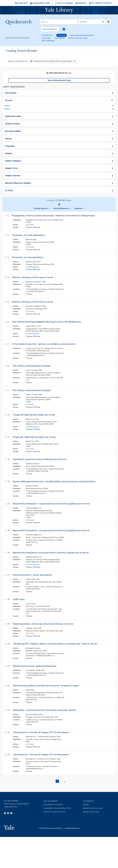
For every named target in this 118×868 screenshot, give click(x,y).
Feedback (81, 3)
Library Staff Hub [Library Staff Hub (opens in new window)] (91, 812)
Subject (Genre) (13, 175)
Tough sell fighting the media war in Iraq (34, 415)
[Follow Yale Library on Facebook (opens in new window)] (5, 813)
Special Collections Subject (18, 183)
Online (7, 109)
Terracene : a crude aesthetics (28, 257)
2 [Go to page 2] (61, 781)
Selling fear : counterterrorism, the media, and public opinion (45, 710)
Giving (86, 805)
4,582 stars (19, 599)
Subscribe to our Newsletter (57, 808)
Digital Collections (78, 38)
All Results (47, 35)
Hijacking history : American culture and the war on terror (43, 624)
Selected (78, 208)
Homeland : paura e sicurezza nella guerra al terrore (40, 459)
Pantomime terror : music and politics (32, 575)
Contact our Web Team (54, 812)
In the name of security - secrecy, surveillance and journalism (44, 344)
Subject (9, 153)
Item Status (11, 93)
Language (10, 146)
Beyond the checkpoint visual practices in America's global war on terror (51, 553)
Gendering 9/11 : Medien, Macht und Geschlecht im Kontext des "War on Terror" (56, 644)
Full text (31, 225)
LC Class (9, 190)
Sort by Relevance (61, 208)
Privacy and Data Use (93, 808)
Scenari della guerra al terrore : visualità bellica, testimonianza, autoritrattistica (54, 481)
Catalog (62, 35)
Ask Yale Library (64, 3)
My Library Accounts (53, 805)
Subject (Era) (11, 168)
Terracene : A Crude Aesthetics (28, 235)
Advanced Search (50, 29)
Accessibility (89, 801)
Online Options (34, 267)
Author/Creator (13, 123)
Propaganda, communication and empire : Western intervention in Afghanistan (53, 216)
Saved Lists (21, 3)
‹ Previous (59, 200)
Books (7, 106)
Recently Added (13, 131)
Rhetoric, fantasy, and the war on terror (33, 277)
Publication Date (13, 116)
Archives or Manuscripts (82, 35)
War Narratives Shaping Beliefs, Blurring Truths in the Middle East (47, 322)
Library (9, 138)
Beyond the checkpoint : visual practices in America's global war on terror (51, 504)
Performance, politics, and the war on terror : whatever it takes (46, 686)
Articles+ (47, 38)
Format (9, 100)
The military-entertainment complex (31, 366)
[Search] (59, 22)
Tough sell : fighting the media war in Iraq (34, 437)
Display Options (41, 208)
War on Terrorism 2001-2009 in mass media (51, 61)
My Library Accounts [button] (100, 3)
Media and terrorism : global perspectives (35, 666)
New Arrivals (48, 41)
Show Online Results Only (59, 80)
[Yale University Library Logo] (59, 10)
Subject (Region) (13, 161)
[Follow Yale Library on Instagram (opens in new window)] (8, 813)
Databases (60, 38)
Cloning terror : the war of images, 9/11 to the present (41, 732)
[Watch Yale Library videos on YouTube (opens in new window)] (11, 813)
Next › (69, 200)
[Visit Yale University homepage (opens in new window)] (9, 827)
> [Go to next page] (65, 782)
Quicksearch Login (40, 3)
